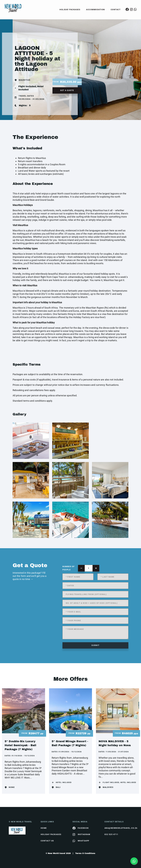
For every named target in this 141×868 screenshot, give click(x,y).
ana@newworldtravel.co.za (118, 828)
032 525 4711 (111, 834)
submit (95, 645)
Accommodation (95, 10)
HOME (44, 828)
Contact (116, 10)
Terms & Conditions (85, 853)
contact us (47, 841)
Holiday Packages (70, 10)
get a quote (67, 90)
